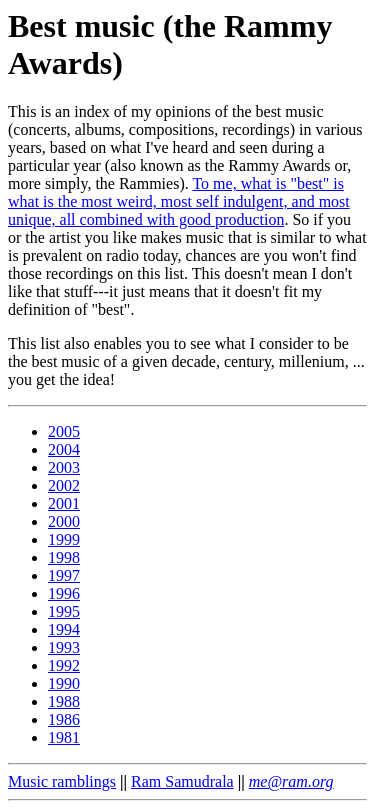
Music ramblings (62, 781)
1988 (64, 701)
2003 (64, 467)
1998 (64, 557)
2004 (64, 449)
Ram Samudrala (182, 781)
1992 (64, 665)
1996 (64, 593)
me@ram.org (291, 781)
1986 (64, 719)
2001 (64, 503)
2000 (64, 521)
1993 (64, 647)
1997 (64, 575)
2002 (64, 485)
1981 (64, 737)
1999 (64, 539)
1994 (64, 629)
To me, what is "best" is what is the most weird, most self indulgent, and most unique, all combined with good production (179, 201)
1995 (64, 611)
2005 (64, 431)
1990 (64, 683)
